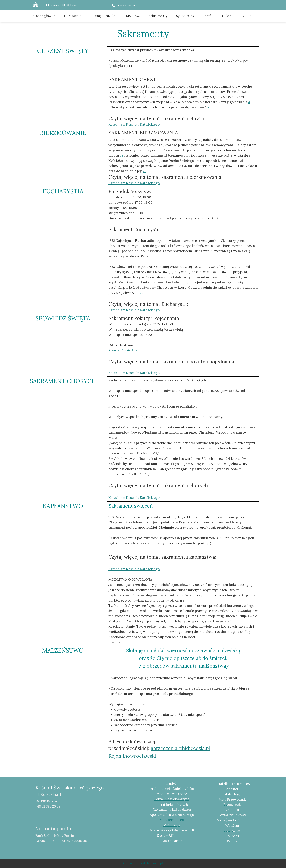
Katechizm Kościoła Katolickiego (134, 569)
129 (139, 293)
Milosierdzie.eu (172, 820)
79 (145, 171)
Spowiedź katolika (123, 350)
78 (122, 155)
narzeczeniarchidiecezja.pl (180, 748)
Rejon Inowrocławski (132, 756)
